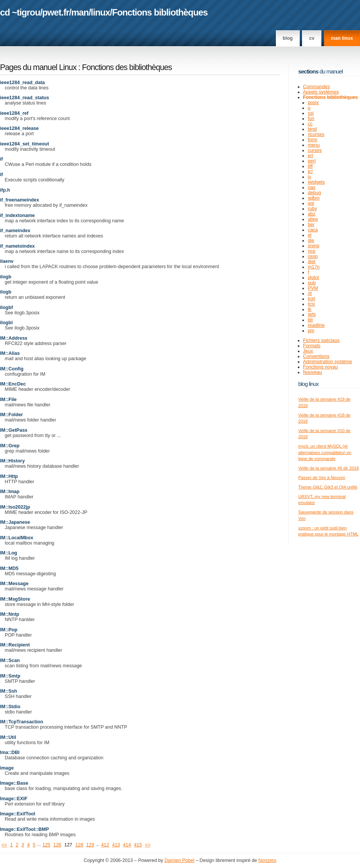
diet (311, 262)
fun (311, 119)
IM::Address (14, 338)
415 (138, 845)
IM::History (12, 461)
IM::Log (9, 553)
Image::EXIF (14, 799)
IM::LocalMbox (17, 538)
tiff (310, 166)
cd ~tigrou (20, 12)
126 (57, 845)
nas (311, 187)
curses (315, 150)
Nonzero (267, 860)
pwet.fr (56, 12)
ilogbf (6, 308)
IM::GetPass (14, 430)
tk (310, 309)
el (310, 235)
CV (312, 38)
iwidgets (316, 182)
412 (105, 845)
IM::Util (8, 737)
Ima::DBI (10, 752)
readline (316, 325)
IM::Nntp (10, 614)
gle (311, 240)
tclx (311, 304)
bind (312, 129)
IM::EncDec (13, 384)
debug (314, 193)
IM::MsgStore (15, 599)
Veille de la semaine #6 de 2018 (329, 468)
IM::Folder (11, 415)
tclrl (311, 299)
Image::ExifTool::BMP (24, 829)
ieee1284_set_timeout (24, 144)
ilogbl (6, 323)
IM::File (8, 400)
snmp (314, 246)
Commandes (317, 87)
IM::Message (14, 584)
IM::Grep (10, 446)
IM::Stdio (10, 707)
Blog (288, 38)
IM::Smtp (10, 676)
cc (310, 124)
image (7, 768)
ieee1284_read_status (24, 98)
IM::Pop (9, 630)
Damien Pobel (179, 860)
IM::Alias (10, 353)
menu (314, 145)
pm (311, 331)
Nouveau (313, 372)
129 (90, 845)
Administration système (328, 362)
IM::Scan (10, 660)
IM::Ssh (9, 691)
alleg (313, 219)
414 (127, 845)
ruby (312, 209)
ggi (311, 203)
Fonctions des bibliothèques (127, 67)
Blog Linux (308, 384)
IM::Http (9, 476)
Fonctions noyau (321, 367)
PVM (313, 288)
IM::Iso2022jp (15, 507)
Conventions (316, 356)
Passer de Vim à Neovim (322, 478)
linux (101, 12)
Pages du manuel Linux (38, 67)
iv (309, 177)
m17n (314, 267)
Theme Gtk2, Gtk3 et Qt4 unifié (328, 487)
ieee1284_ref (14, 113)
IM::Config (12, 369)
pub (312, 283)
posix (313, 103)
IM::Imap (10, 492)
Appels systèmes (321, 92)
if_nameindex (15, 231)
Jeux (308, 351)
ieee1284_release (19, 128)
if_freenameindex (20, 200)
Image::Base (14, 783)
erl (310, 156)
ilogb (6, 277)
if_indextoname (17, 215)
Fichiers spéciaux (322, 340)
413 (116, 845)
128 (79, 845)
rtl (310, 293)
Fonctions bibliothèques (160, 12)
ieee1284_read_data (22, 83)
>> (148, 845)
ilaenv (7, 261)
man (80, 12)
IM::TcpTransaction (22, 722)
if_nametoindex (17, 246)
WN (312, 315)
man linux (342, 38)
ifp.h (5, 190)
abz (311, 214)
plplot (313, 278)
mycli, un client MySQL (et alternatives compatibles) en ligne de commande (325, 452)
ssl (311, 113)
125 (46, 845)
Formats (312, 346)
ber (311, 225)
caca (313, 230)
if (2, 159)
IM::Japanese (15, 522)
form (312, 140)
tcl (310, 172)
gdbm (314, 198)
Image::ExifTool (18, 814)
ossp (313, 256)
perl (312, 161)
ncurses (316, 134)
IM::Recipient (15, 645)
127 (68, 845)
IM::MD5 (9, 568)
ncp (311, 251)
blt (310, 320)
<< (4, 845)
